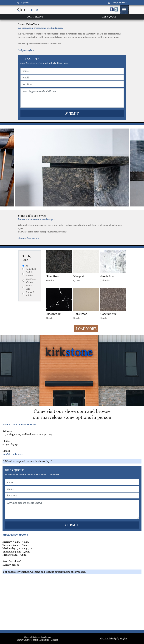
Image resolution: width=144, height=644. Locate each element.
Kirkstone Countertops (42, 637)
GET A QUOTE (109, 17)
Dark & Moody (27, 274)
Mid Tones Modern (29, 280)
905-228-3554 (25, 2)
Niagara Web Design (108, 638)
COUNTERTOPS (35, 17)
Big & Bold (29, 269)
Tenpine (123, 638)
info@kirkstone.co (117, 2)
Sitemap (54, 640)
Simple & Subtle (28, 294)
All (25, 266)
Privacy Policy (23, 640)
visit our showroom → (29, 238)
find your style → (26, 50)
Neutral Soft (28, 287)
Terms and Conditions (40, 640)
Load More (86, 329)
